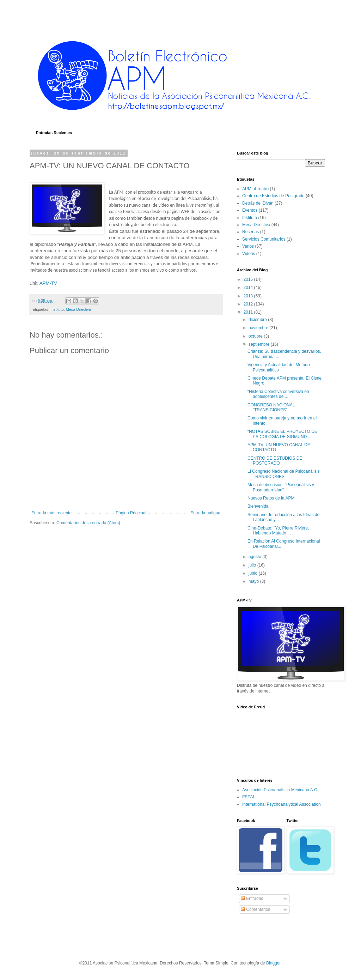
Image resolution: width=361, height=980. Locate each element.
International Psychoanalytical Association (282, 804)
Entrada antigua (205, 513)
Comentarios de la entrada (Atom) (88, 523)
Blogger (273, 963)
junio (254, 573)
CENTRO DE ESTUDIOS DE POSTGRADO (275, 461)
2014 (249, 288)
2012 (249, 304)
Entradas (252, 899)
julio (253, 565)
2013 (249, 296)
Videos (249, 254)
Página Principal (131, 513)
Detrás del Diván (258, 203)
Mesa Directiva (78, 309)
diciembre (258, 320)
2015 (249, 279)
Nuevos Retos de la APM (271, 498)
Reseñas (250, 232)
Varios (248, 246)
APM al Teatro (255, 189)
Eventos (250, 210)
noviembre (259, 328)
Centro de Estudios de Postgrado (273, 196)
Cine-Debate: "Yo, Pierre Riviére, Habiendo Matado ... (278, 531)
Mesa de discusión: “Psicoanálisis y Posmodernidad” (281, 487)
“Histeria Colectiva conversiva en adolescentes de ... (278, 394)
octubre (256, 336)
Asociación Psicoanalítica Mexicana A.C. (280, 790)
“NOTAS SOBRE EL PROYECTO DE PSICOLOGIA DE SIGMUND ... (282, 434)
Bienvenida (258, 506)
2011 (249, 312)
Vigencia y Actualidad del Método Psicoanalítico (279, 367)
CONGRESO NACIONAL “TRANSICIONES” (271, 407)
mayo (254, 581)
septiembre (260, 344)
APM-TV (48, 283)
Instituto (57, 309)
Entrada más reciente (51, 513)
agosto (255, 557)
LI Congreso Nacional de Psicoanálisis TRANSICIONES (284, 474)
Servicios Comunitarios (264, 239)
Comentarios (255, 909)
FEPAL (249, 797)
